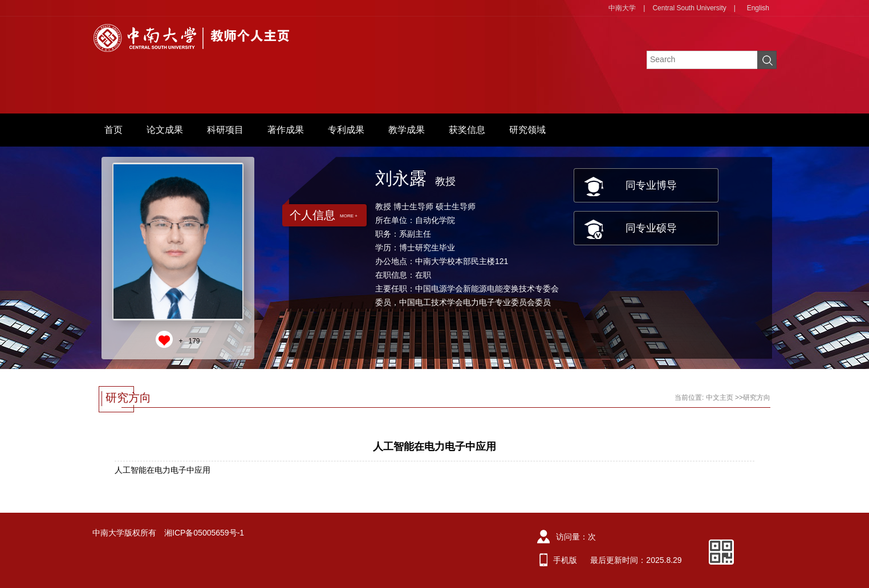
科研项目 (225, 130)
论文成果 (165, 130)
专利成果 (346, 130)
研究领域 (527, 130)
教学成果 (407, 130)
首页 (113, 130)
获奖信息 (467, 130)
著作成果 (286, 130)
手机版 (565, 560)
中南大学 (622, 8)
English (758, 8)
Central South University (689, 8)
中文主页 (720, 398)
